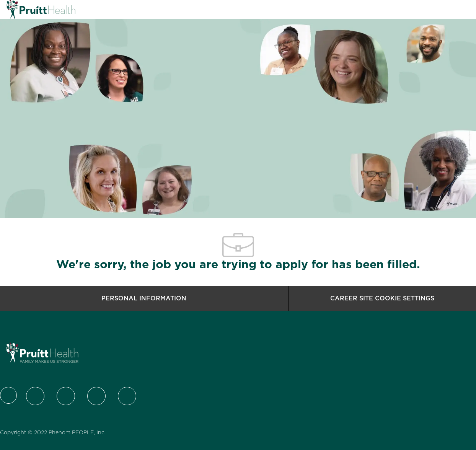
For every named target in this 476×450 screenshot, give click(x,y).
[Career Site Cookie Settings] (382, 298)
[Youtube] (127, 396)
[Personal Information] (144, 298)
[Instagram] (96, 396)
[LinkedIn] (66, 396)
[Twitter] (35, 396)
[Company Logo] (25, 10)
